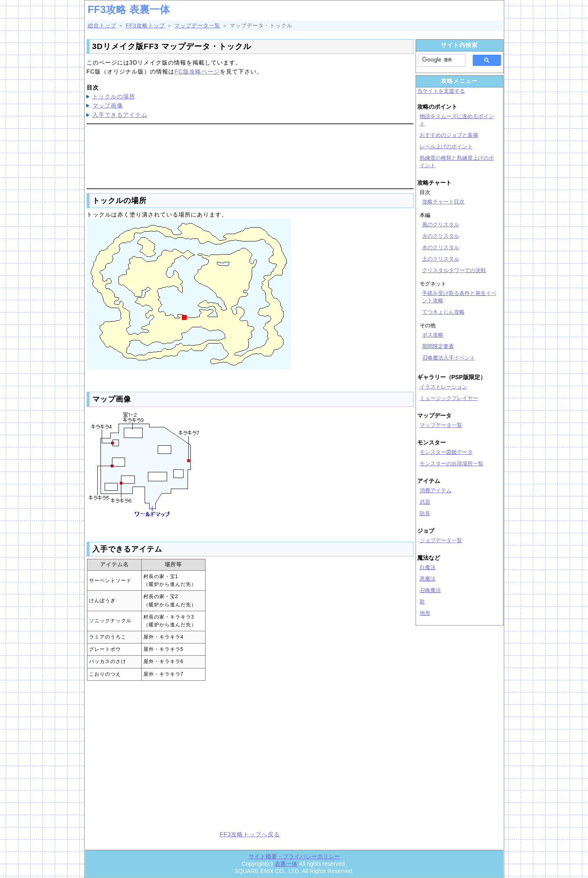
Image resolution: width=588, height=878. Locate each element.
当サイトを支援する (441, 91)
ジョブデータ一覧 (441, 540)
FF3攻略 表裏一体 (129, 9)
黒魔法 (428, 579)
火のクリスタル (441, 236)
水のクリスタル (441, 247)
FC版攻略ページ (197, 71)
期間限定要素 (438, 346)
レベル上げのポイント (446, 146)
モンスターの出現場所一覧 (452, 464)
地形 (425, 613)
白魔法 (428, 567)
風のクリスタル (441, 225)
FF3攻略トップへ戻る (250, 834)
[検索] (439, 60)
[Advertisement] (250, 155)
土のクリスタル (441, 259)
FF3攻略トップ (145, 26)
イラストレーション (444, 387)
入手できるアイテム (120, 115)
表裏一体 (286, 864)
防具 (425, 513)
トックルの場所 (114, 96)
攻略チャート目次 (443, 202)
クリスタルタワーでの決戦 (454, 270)
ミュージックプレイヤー (449, 398)
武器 (425, 502)
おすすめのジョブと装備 (449, 135)
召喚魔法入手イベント (449, 358)
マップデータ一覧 (197, 26)
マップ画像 (108, 105)
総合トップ (102, 26)
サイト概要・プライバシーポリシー (294, 856)
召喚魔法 (430, 590)
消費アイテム (436, 490)
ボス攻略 (433, 335)
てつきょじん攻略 (443, 312)
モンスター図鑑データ (446, 452)
